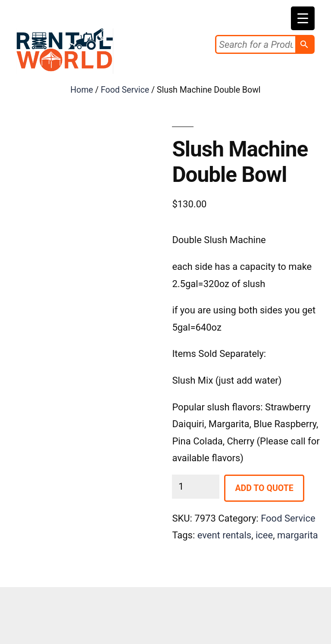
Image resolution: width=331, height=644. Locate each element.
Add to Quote (264, 488)
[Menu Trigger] (303, 18)
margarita (298, 535)
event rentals (224, 535)
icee (264, 535)
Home (82, 90)
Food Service (125, 90)
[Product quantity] (196, 486)
